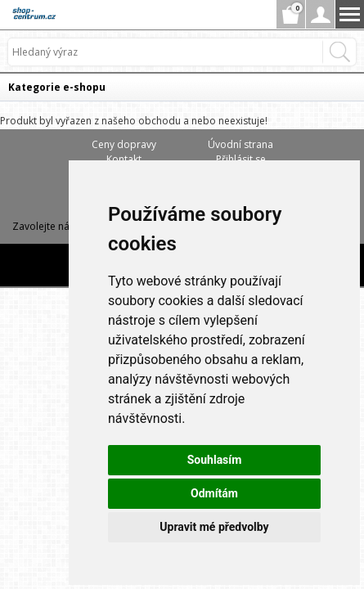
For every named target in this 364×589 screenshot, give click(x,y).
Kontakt (124, 159)
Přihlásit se (241, 159)
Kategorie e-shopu (57, 87)
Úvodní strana (240, 144)
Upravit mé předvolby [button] (214, 527)
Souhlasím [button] (215, 460)
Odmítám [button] (214, 493)
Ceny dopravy (124, 144)
